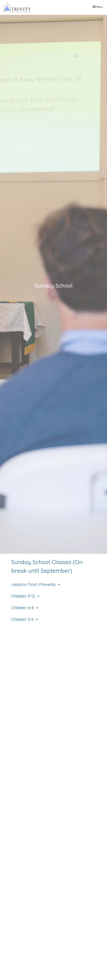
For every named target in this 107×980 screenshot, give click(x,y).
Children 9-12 (26, 596)
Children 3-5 (25, 619)
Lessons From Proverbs (36, 584)
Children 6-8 (25, 608)
